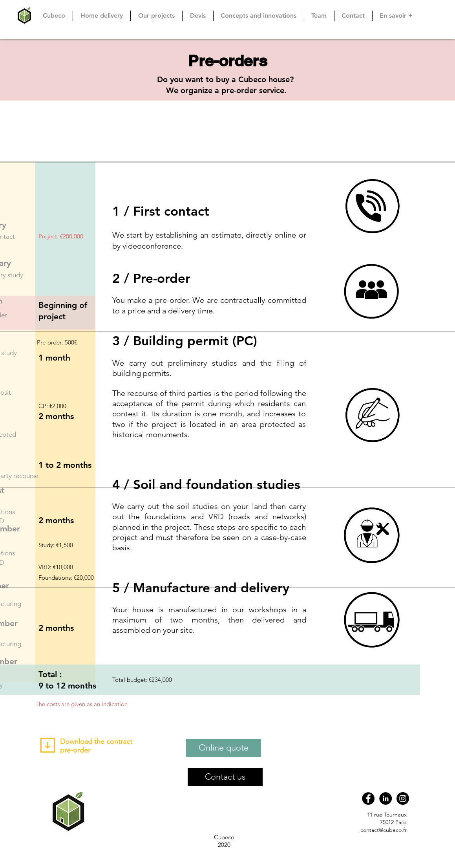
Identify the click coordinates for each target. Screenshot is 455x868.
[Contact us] (225, 777)
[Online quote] (224, 748)
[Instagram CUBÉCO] (403, 798)
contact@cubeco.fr (384, 830)
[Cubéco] (368, 798)
